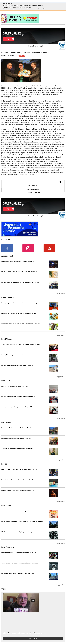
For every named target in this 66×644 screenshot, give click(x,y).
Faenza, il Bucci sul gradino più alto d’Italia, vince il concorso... (19, 355)
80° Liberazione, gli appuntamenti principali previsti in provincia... (19, 532)
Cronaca (22, 56)
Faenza (4, 56)
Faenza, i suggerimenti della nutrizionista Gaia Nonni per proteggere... (21, 303)
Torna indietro (33, 190)
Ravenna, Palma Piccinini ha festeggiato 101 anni (15, 386)
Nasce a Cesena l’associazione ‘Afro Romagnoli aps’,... (17, 438)
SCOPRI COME (9, 39)
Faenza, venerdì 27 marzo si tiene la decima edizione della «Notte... (20, 282)
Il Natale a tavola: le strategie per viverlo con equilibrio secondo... (20, 313)
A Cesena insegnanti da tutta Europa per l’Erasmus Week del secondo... (21, 345)
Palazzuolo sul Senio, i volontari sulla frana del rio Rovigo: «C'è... (19, 553)
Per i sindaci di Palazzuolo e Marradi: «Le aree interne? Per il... (19, 573)
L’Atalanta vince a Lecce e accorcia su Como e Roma (17, 7)
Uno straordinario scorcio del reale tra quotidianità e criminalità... (20, 563)
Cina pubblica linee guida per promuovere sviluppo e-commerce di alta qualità (24, 9)
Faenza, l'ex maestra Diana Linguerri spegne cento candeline (18, 397)
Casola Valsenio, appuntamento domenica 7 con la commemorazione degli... (23, 521)
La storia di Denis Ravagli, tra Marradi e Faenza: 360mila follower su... (21, 480)
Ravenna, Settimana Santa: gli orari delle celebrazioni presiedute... (20, 272)
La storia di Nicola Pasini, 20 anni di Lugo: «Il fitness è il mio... (18, 490)
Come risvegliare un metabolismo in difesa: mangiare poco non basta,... (21, 324)
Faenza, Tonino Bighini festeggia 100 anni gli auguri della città (18, 407)
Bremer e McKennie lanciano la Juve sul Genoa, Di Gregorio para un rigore (23, 6)
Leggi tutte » (61, 294)
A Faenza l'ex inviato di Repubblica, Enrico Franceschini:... (18, 449)
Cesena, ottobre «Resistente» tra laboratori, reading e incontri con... (20, 511)
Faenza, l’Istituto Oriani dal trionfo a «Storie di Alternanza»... (18, 365)
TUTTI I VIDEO (33, 638)
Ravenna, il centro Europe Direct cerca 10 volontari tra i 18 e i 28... (20, 469)
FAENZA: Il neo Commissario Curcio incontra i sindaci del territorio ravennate (24, 633)
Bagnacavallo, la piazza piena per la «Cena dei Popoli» (16, 428)
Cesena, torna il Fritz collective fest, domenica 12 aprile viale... (19, 261)
